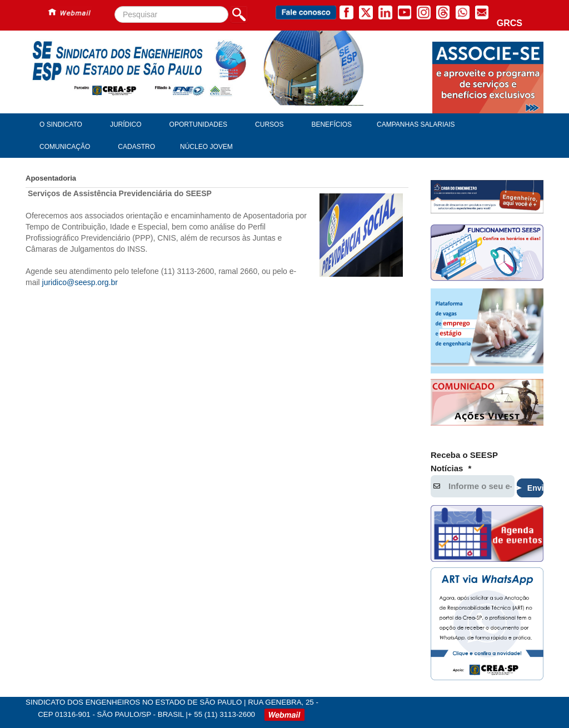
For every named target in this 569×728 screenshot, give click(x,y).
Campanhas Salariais (416, 124)
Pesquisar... (115, 6)
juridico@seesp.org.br (80, 282)
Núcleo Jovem (206, 147)
